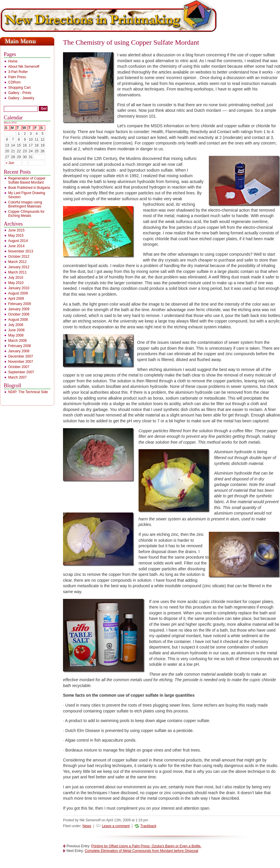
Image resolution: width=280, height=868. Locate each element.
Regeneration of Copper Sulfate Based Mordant (27, 180)
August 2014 (18, 241)
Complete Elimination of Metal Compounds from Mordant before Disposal (142, 851)
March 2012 (17, 262)
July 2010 (16, 278)
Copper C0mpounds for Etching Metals (26, 214)
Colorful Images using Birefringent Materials (25, 204)
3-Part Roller (18, 72)
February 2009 (20, 304)
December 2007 (21, 356)
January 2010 (19, 288)
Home (13, 61)
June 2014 (16, 246)
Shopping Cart (19, 88)
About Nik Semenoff (24, 67)
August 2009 (18, 293)
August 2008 (18, 320)
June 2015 (16, 230)
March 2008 (17, 341)
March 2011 (17, 272)
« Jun (10, 163)
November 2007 (21, 362)
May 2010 (16, 283)
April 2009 (16, 299)
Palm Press (17, 77)
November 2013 (21, 251)
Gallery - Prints (20, 93)
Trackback (148, 826)
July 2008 (16, 325)
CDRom (14, 82)
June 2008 (16, 330)
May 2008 (16, 335)
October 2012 (19, 257)
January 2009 (19, 309)
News (87, 826)
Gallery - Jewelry (21, 98)
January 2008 (19, 351)
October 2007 (19, 367)
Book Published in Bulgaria (29, 188)
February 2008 (20, 346)
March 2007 (17, 377)
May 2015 (16, 236)
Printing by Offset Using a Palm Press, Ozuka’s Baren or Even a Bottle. (146, 846)
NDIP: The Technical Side (28, 392)
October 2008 (19, 314)
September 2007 (21, 372)
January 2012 (19, 267)
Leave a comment (116, 826)
